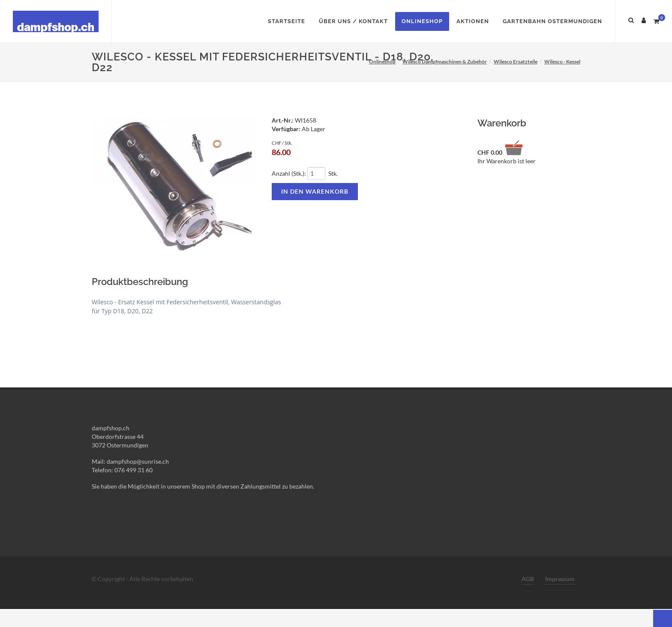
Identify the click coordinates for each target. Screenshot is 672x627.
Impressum (560, 579)
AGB (528, 579)
